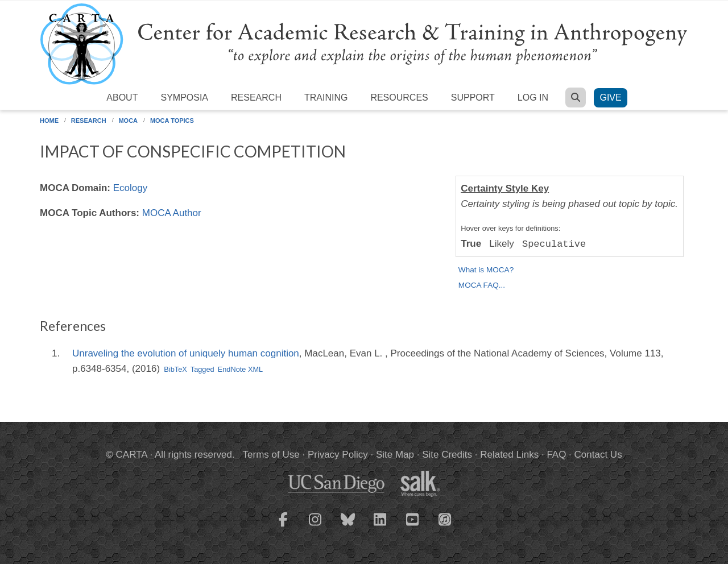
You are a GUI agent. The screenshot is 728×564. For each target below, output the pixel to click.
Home (49, 121)
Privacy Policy (338, 455)
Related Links (509, 455)
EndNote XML (240, 369)
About (122, 98)
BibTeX (175, 369)
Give (610, 98)
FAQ (556, 455)
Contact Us (598, 455)
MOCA (128, 121)
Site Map (395, 455)
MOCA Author (172, 213)
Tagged (202, 369)
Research (256, 98)
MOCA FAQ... (482, 285)
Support (473, 98)
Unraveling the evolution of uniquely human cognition (186, 353)
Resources (399, 98)
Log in (533, 98)
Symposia (184, 98)
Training (326, 98)
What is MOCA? (486, 270)
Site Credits (447, 455)
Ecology (130, 188)
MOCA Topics (172, 121)
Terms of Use (271, 455)
